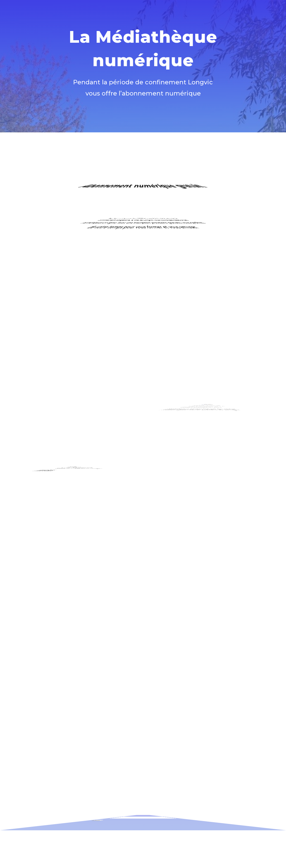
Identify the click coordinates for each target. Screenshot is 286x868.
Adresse (116, 806)
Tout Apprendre (195, 391)
